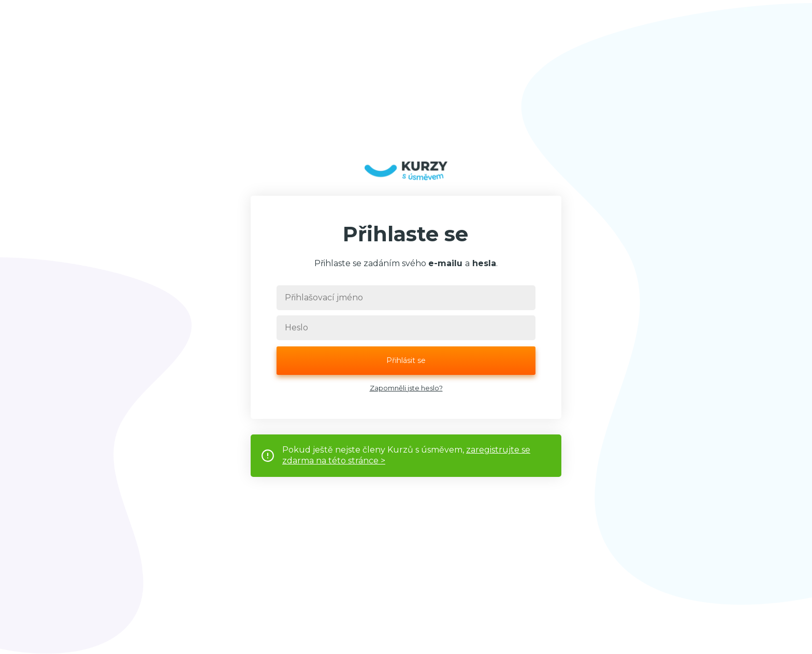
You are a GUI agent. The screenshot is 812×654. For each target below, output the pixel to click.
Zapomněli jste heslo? (406, 388)
